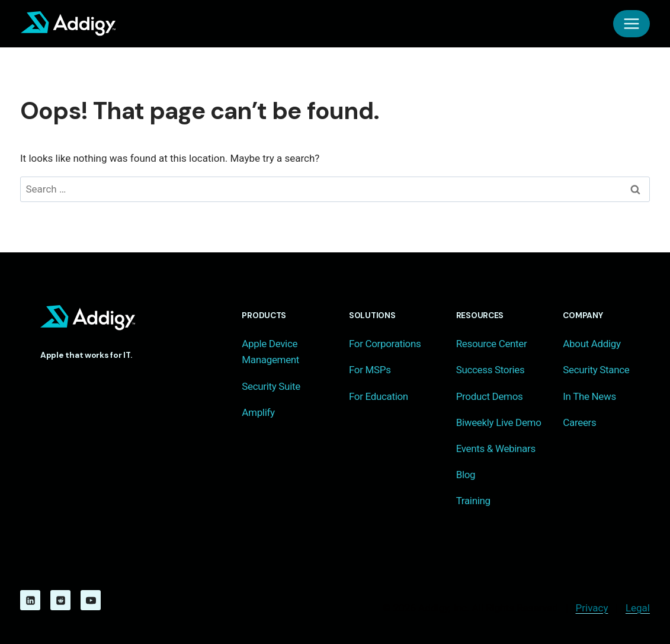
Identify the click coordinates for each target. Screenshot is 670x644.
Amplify (258, 412)
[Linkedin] (30, 600)
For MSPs (370, 370)
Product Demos (490, 396)
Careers (579, 422)
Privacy (592, 608)
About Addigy (592, 344)
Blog (466, 475)
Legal (638, 608)
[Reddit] (60, 600)
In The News (589, 396)
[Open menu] (631, 24)
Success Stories (491, 370)
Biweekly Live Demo (499, 422)
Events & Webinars (496, 448)
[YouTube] (91, 600)
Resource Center (492, 344)
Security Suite (271, 386)
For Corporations (385, 344)
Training (473, 501)
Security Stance (596, 370)
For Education (379, 396)
